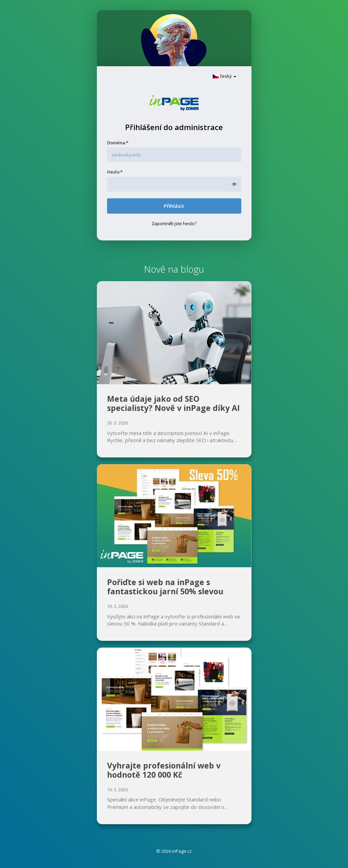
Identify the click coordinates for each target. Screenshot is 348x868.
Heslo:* (115, 172)
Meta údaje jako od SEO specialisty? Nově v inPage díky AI (173, 403)
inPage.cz (182, 851)
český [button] (224, 76)
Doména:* (118, 143)
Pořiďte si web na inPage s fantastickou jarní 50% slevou (165, 587)
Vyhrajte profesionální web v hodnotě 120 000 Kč (164, 770)
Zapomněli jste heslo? (174, 223)
